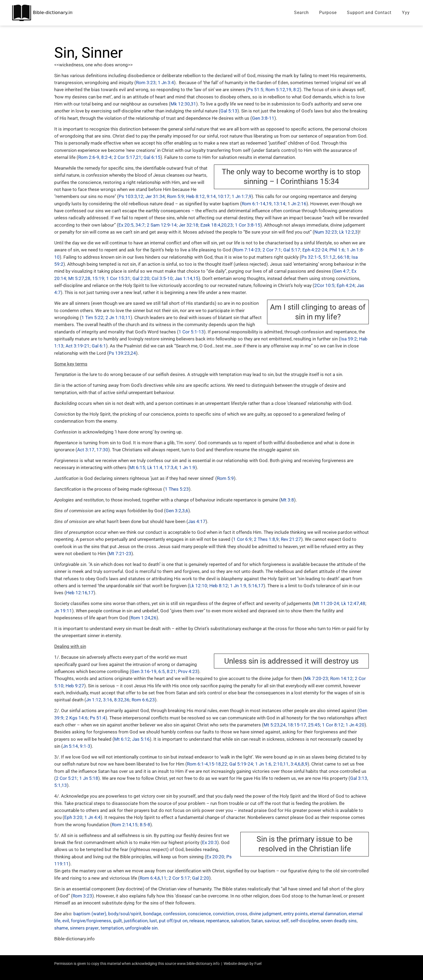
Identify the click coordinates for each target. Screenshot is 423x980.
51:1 (328, 257)
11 (128, 317)
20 (224, 225)
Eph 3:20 (73, 817)
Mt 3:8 (287, 500)
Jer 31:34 (155, 196)
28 (88, 278)
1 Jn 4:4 (93, 817)
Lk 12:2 (347, 232)
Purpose (328, 13)
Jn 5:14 (70, 746)
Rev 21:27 (291, 539)
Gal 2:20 (141, 278)
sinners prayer (84, 928)
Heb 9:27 (75, 686)
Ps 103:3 (128, 196)
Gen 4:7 (342, 271)
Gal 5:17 (292, 250)
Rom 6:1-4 (197, 764)
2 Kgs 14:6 (77, 718)
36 (127, 700)
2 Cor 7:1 (272, 250)
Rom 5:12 (275, 90)
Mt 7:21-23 (120, 554)
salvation (240, 921)
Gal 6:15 (152, 157)
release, (197, 921)
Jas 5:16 (141, 739)
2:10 (278, 764)
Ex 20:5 (126, 225)
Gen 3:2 (173, 511)
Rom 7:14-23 (247, 250)
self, (285, 921)
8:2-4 (106, 157)
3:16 (108, 700)
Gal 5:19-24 (241, 764)
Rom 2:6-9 (89, 157)
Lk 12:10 (198, 586)
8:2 (296, 90)
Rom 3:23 (146, 83)
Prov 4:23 (188, 671)
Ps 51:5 (255, 90)
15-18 (215, 764)
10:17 (224, 196)
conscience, (200, 914)
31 (193, 104)
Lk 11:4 (155, 467)
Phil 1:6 (337, 250)
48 (363, 603)
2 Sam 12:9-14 (162, 225)
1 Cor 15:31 (118, 278)
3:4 (294, 764)
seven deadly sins (339, 921)
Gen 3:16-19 (144, 671)
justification (136, 921)
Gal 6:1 (99, 346)
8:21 (171, 671)
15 (196, 278)
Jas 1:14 (184, 278)
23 (230, 225)
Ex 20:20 (215, 857)
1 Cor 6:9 (242, 539)
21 (139, 157)
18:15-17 (297, 725)
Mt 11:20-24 (326, 603)
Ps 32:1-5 (311, 257)
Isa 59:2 (349, 339)
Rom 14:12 (341, 678)
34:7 (140, 225)
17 (261, 586)
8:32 (119, 700)
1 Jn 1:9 (187, 467)
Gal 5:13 (229, 111)
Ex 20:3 (210, 842)
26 (154, 618)
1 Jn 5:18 (89, 778)
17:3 (169, 467)
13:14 (279, 204)
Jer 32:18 (189, 225)
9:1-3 (85, 746)
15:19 (98, 278)
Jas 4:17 (197, 521)
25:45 (314, 725)
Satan (257, 921)
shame (61, 928)
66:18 (343, 257)
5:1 (57, 785)
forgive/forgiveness (91, 921)
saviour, (272, 921)
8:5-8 (145, 825)
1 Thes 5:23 (177, 489)
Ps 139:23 (119, 353)
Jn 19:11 (63, 611)
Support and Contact (369, 13)
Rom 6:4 (148, 878)
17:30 (102, 450)
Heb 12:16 (77, 593)
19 (289, 90)
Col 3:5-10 (162, 278)
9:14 (211, 196)
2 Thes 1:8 (265, 539)
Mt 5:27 (76, 278)
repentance (218, 921)
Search (301, 13)
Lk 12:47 (350, 603)
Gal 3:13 (359, 778)
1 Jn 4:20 (355, 725)
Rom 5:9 (175, 196)
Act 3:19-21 (78, 346)
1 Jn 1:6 (263, 764)
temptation (112, 928)
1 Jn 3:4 (166, 83)
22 (224, 764)
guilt (117, 921)
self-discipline (305, 921)
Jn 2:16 (299, 204)
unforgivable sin (141, 928)
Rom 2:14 (122, 825)
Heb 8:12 (195, 196)
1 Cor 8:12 (333, 725)
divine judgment (265, 914)
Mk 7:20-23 (316, 678)
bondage (152, 914)
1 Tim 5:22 (92, 317)
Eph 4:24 (346, 285)
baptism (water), (90, 914)
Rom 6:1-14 (254, 204)
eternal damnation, (329, 914)
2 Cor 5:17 (124, 157)
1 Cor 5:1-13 (191, 332)
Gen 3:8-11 (263, 118)
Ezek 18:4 (210, 225)
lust (153, 921)
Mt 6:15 (137, 467)
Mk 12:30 (180, 104)
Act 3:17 (86, 450)
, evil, (65, 921)
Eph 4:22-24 (315, 250)
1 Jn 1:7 (240, 196)
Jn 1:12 (94, 700)
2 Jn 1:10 (115, 317)
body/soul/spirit (125, 914)
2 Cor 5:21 (66, 778)
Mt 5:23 (272, 725)
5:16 (253, 586)
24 (133, 353)
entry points (296, 914)
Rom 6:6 (140, 700)
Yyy (406, 13)
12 (141, 196)
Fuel (258, 964)
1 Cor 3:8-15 (248, 225)
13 (64, 785)
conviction (223, 914)
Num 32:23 (326, 232)
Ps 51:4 (98, 718)
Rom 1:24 (140, 618)
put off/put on (173, 921)
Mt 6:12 (122, 739)
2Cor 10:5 (324, 285)
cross (242, 914)
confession (175, 914)
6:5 (162, 671)
